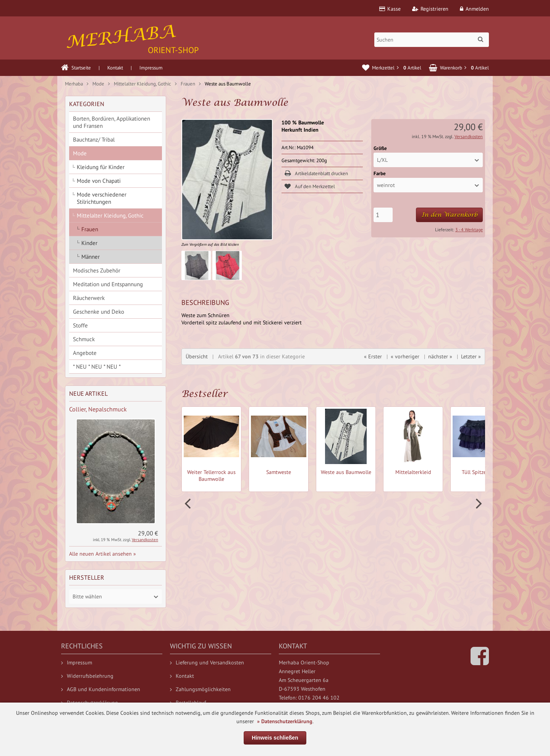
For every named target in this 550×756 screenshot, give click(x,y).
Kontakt (115, 68)
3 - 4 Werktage (469, 230)
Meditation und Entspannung (108, 284)
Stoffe (80, 325)
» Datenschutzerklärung (285, 721)
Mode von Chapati (99, 181)
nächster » (440, 356)
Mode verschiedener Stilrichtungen (102, 198)
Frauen (90, 229)
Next (478, 504)
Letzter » (471, 356)
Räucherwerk (89, 298)
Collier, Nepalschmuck (98, 409)
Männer (91, 257)
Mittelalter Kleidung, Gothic (110, 215)
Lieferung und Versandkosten (207, 663)
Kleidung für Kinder (101, 167)
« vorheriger (405, 356)
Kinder (89, 243)
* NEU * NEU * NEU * (97, 367)
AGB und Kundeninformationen (101, 689)
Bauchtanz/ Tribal (94, 139)
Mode (80, 153)
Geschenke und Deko (99, 312)
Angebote (85, 353)
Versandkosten (469, 136)
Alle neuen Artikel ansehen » (103, 554)
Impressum (151, 68)
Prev (189, 504)
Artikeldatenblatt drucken (321, 173)
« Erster (373, 356)
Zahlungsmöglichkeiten (200, 689)
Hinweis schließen (275, 738)
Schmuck (84, 339)
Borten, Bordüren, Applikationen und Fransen (112, 122)
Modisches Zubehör (97, 270)
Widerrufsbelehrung (87, 676)
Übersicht (197, 356)
